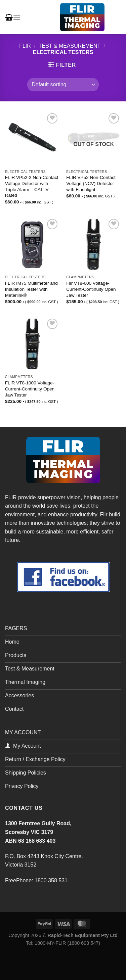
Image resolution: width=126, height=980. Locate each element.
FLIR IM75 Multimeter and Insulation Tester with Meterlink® (31, 289)
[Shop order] (63, 85)
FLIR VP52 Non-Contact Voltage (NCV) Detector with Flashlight (91, 183)
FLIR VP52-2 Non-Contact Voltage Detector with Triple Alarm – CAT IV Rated (32, 186)
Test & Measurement (70, 46)
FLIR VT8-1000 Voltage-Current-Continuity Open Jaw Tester (30, 389)
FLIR (25, 46)
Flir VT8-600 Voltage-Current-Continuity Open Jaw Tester (91, 289)
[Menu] (17, 17)
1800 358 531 (51, 880)
